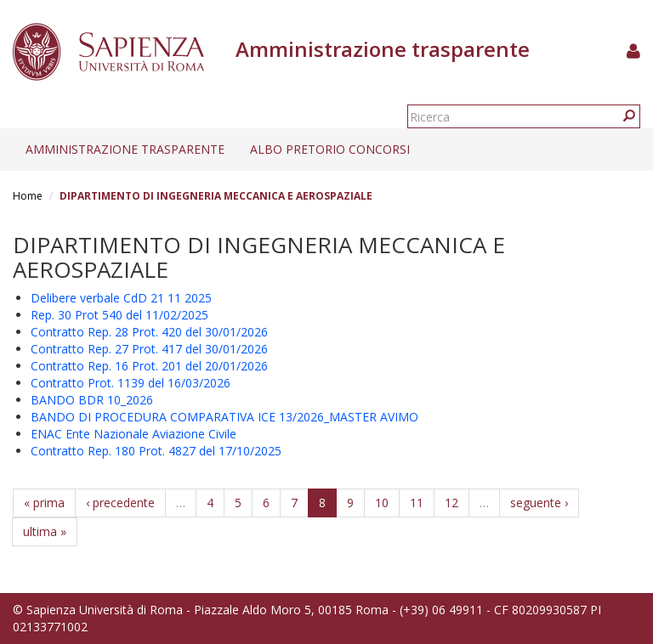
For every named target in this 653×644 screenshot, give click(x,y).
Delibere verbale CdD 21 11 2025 (121, 298)
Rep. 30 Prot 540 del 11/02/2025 (119, 315)
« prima (44, 503)
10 (382, 503)
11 (417, 503)
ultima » (45, 531)
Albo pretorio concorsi (330, 149)
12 (451, 503)
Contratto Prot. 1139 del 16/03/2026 (131, 383)
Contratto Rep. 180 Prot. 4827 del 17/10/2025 (156, 451)
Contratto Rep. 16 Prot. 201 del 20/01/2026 (149, 366)
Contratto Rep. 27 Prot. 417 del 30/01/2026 (149, 349)
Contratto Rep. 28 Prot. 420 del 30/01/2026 (149, 332)
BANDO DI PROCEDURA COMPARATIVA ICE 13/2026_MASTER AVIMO (224, 417)
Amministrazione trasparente (125, 149)
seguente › (539, 503)
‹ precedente (120, 503)
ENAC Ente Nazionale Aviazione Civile (133, 434)
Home (28, 196)
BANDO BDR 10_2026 (92, 400)
